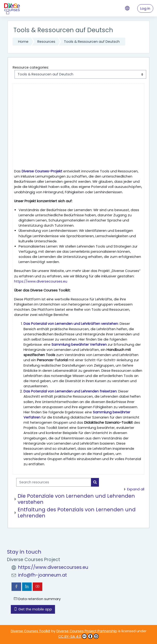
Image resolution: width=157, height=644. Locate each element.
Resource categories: (31, 67)
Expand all (136, 489)
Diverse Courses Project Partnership (87, 631)
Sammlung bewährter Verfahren (79, 345)
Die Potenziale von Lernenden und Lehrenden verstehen (76, 499)
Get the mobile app (33, 609)
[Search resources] (54, 482)
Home (23, 42)
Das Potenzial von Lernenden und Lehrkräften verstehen (71, 324)
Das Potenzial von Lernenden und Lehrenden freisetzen (70, 391)
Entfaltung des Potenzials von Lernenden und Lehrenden (77, 513)
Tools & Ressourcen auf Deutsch (92, 42)
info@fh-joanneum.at (43, 575)
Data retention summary (37, 599)
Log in (145, 8)
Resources (46, 42)
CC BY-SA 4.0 (78, 636)
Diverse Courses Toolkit (31, 631)
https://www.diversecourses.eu (41, 281)
